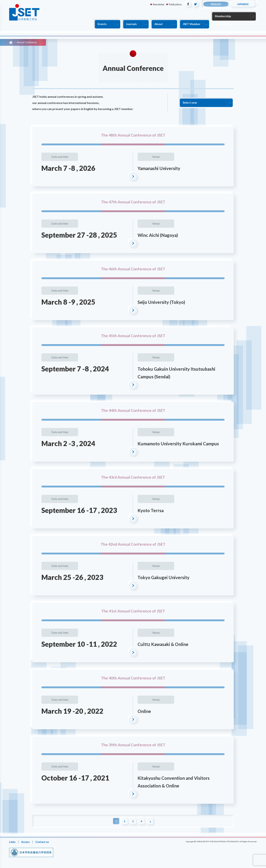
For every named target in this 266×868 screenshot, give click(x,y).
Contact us (43, 842)
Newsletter (159, 4)
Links (12, 842)
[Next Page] (151, 821)
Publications (175, 4)
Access (26, 842)
